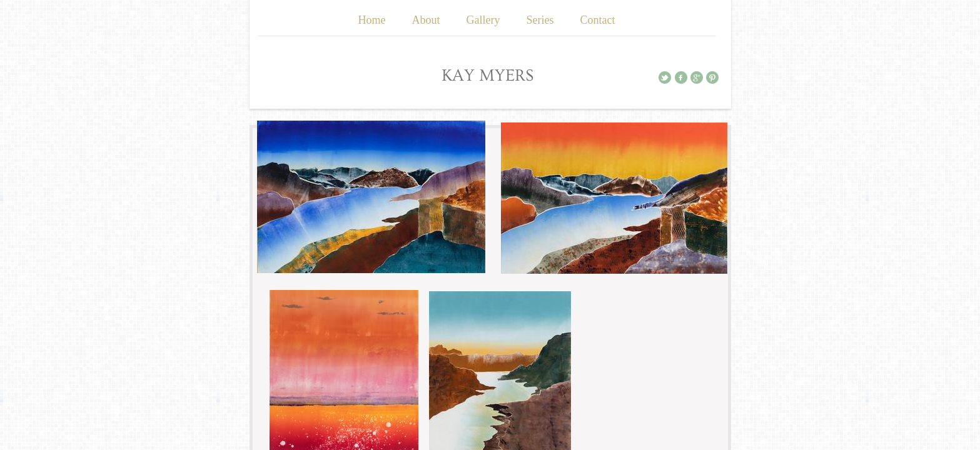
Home (372, 20)
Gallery (483, 20)
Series (540, 20)
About (426, 20)
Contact (597, 20)
